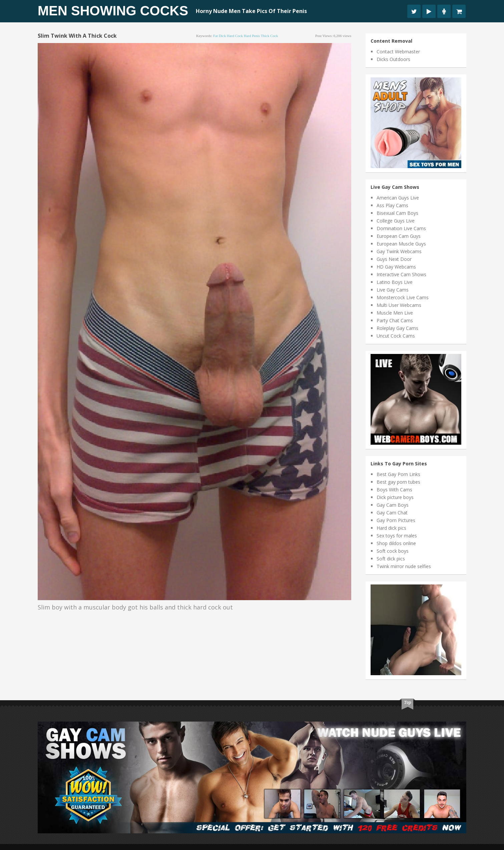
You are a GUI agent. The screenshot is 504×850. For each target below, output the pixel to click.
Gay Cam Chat (392, 513)
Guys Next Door (394, 259)
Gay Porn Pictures (396, 520)
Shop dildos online (396, 543)
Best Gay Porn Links (398, 474)
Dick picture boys (395, 497)
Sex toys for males (397, 536)
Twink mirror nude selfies (404, 566)
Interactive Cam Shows (401, 274)
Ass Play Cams (392, 205)
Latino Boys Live (395, 282)
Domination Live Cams (401, 228)
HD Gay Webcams (396, 267)
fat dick (219, 36)
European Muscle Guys (401, 244)
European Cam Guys (399, 236)
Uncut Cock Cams (396, 336)
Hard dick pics (391, 528)
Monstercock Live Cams (403, 297)
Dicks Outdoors (393, 59)
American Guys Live (398, 198)
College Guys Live (396, 221)
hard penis (252, 36)
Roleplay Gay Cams (397, 328)
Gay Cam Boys (393, 505)
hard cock (235, 36)
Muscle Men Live (395, 313)
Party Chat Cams (395, 320)
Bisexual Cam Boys (397, 213)
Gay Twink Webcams (399, 251)
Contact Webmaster (398, 52)
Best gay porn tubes (398, 482)
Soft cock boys (393, 551)
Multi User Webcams (399, 305)
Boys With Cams (394, 490)
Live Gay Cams (393, 290)
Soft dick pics (391, 559)
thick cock (270, 36)
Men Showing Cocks (113, 11)
